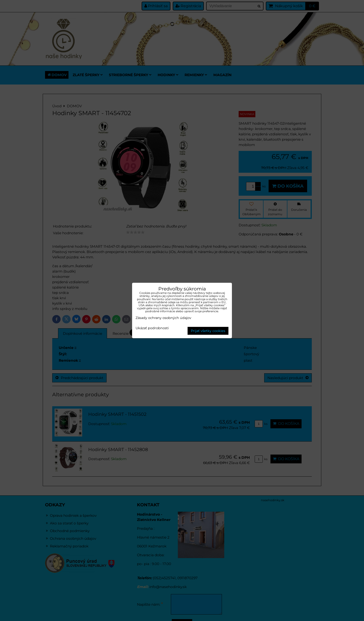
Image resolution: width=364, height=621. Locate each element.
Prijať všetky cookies (208, 331)
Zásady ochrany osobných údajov (163, 318)
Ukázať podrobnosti (152, 328)
